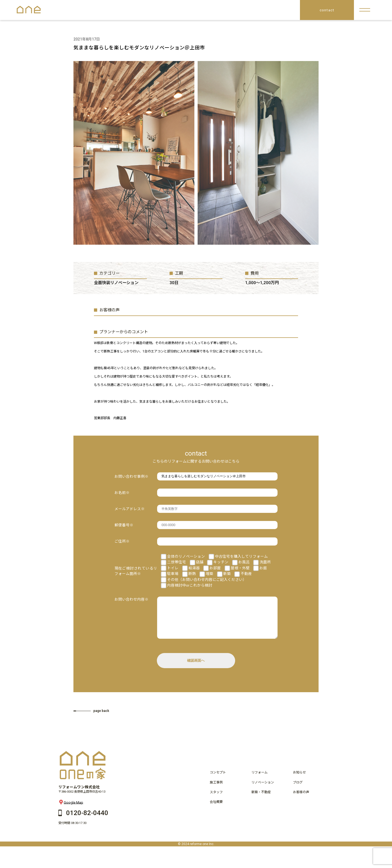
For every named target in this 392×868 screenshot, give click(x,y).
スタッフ (216, 800)
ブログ (298, 790)
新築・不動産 (261, 800)
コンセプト (218, 780)
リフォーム (259, 780)
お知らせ (299, 780)
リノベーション (263, 790)
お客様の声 (301, 800)
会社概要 (216, 810)
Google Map (71, 810)
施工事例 (216, 790)
